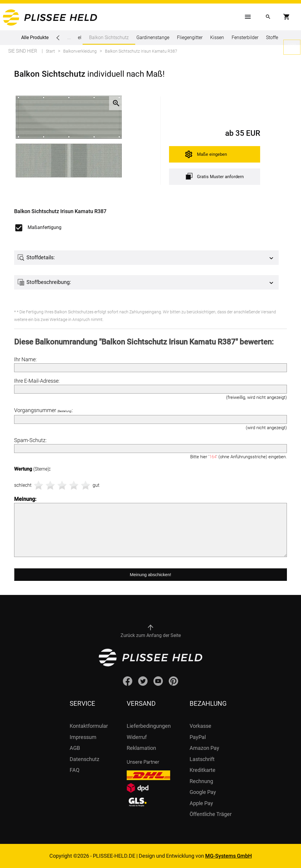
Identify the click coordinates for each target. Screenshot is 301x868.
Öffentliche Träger (211, 814)
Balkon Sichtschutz (109, 40)
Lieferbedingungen (149, 726)
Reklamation (141, 748)
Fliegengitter (190, 37)
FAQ (75, 770)
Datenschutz (85, 759)
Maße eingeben (212, 154)
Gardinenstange (153, 37)
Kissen (217, 37)
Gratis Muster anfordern (215, 176)
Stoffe (272, 37)
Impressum (83, 737)
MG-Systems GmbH (229, 856)
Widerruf (137, 737)
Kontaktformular (89, 726)
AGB (75, 748)
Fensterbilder (245, 37)
